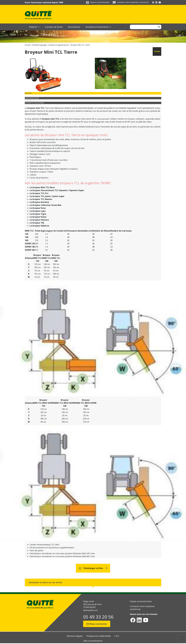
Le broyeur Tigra (38, 214)
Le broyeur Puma (38, 217)
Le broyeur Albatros (39, 226)
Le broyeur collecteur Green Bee (46, 205)
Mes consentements (93, 641)
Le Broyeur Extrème (39, 202)
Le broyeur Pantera (39, 220)
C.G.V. (117, 636)
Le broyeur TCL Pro (39, 193)
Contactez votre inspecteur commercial (133, 2)
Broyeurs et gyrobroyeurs (59, 45)
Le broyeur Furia (38, 208)
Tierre (48, 108)
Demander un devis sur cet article (46, 582)
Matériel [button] (34, 27)
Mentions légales (75, 636)
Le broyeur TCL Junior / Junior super (47, 196)
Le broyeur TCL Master (41, 199)
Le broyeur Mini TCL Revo (42, 187)
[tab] (93, 93)
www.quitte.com (90, 610)
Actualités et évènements (99, 27)
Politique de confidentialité (99, 636)
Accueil (27, 45)
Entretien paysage (39, 45)
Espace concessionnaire (100, 2)
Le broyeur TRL (37, 223)
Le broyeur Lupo (38, 211)
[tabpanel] (93, 167)
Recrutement (74, 27)
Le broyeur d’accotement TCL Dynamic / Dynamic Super (57, 190)
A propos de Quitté (54, 27)
